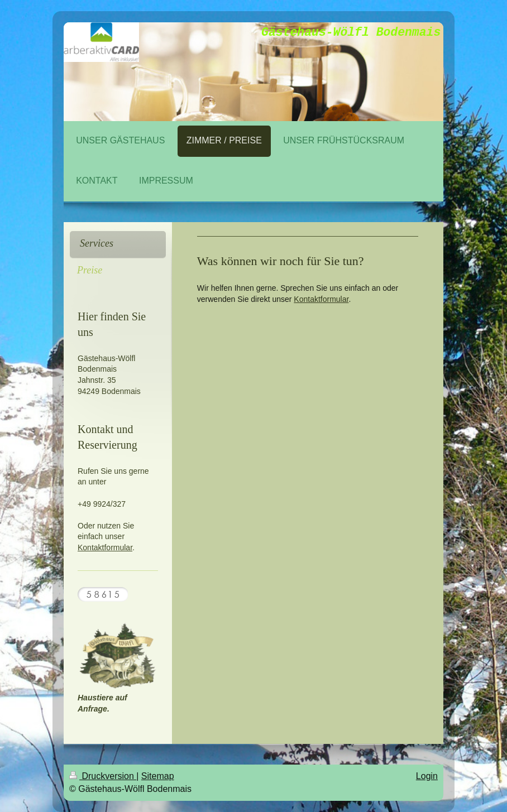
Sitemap (158, 776)
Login (427, 776)
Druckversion (103, 776)
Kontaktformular (321, 299)
